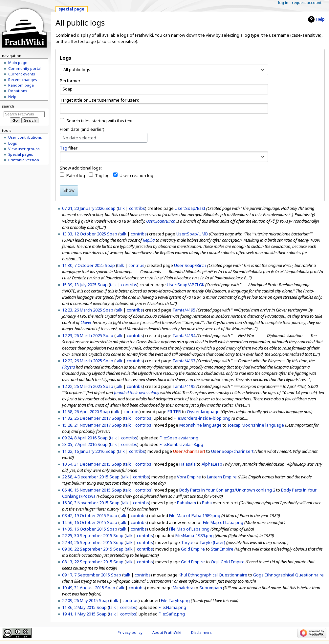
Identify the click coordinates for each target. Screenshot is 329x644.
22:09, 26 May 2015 (80, 600)
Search (8, 106)
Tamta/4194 (184, 335)
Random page (21, 85)
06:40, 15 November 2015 (86, 490)
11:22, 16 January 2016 (83, 451)
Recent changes (22, 80)
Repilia (149, 240)
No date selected (79, 138)
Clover (86, 322)
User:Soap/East (190, 208)
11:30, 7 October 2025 (83, 265)
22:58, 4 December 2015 (85, 477)
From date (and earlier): (83, 129)
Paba (207, 503)
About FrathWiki (167, 632)
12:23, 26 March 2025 (82, 310)
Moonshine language (200, 425)
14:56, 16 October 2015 (84, 522)
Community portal (25, 68)
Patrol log (76, 175)
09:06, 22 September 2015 (87, 549)
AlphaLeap (212, 464)
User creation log (136, 175)
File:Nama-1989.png (195, 535)
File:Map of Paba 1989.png (195, 515)
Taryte (187, 542)
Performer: (71, 81)
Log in (283, 2)
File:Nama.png (172, 607)
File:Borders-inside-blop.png (202, 418)
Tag (64, 148)
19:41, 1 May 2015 (79, 614)
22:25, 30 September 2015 (87, 535)
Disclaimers (201, 632)
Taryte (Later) (212, 542)
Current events (22, 74)
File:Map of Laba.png (223, 522)
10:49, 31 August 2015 (83, 588)
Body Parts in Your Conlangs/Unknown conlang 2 (227, 490)
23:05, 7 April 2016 (79, 444)
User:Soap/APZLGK (186, 285)
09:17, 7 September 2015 (86, 575)
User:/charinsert (189, 451)
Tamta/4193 (184, 361)
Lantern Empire (222, 477)
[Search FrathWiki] (24, 114)
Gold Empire (193, 549)
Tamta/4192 (184, 386)
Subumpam (211, 588)
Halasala (187, 464)
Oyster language (203, 412)
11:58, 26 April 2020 (80, 412)
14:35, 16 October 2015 (84, 529)
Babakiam (186, 503)
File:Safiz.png (172, 614)
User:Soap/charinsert (232, 451)
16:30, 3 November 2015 (85, 503)
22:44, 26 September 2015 (87, 542)
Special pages (21, 154)
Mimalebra (183, 588)
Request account (307, 2)
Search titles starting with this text (99, 121)
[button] (263, 157)
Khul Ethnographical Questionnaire (213, 575)
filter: (69, 148)
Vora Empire (189, 477)
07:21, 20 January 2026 (83, 208)
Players (68, 367)
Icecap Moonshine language (256, 425)
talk (121, 208)
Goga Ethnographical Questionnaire (288, 575)
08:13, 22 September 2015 (87, 562)
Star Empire (222, 549)
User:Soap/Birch (161, 221)
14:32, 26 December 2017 (86, 418)
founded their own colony (137, 392)
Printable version (24, 160)
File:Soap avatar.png (179, 438)
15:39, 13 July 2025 (79, 285)
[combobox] (164, 70)
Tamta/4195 (184, 310)
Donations (18, 91)
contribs (137, 208)
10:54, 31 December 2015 (86, 464)
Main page (18, 62)
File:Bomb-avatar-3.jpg (181, 444)
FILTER (174, 412)
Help (320, 19)
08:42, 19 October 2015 (84, 515)
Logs (12, 143)
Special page (72, 9)
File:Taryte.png (175, 600)
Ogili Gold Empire (228, 562)
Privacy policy (130, 632)
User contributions (25, 137)
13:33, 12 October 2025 (84, 234)
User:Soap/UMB (192, 234)
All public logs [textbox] (77, 70)
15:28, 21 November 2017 (86, 425)
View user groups (24, 149)
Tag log (102, 175)
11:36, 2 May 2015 (79, 607)
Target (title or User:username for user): (99, 100)
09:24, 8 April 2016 (79, 438)
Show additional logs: (81, 168)
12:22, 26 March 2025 (82, 361)
